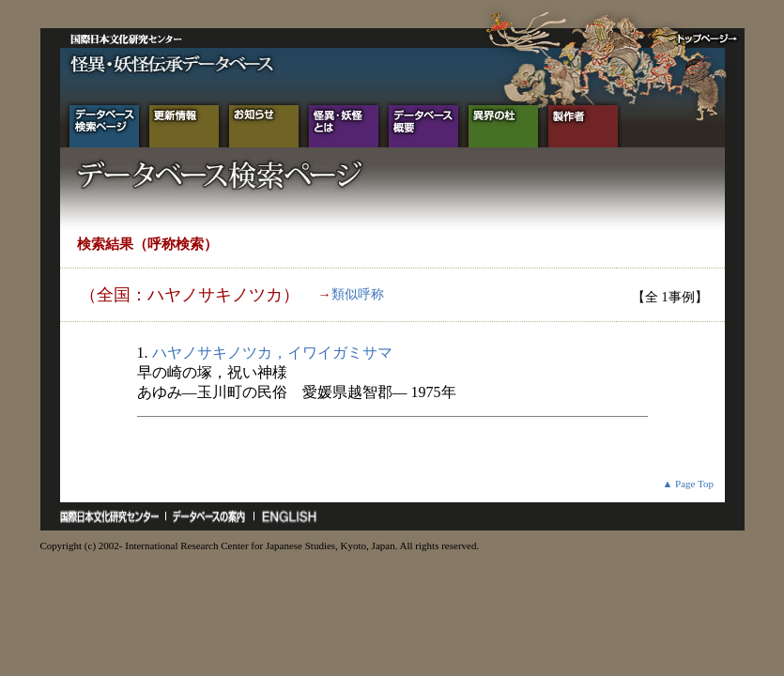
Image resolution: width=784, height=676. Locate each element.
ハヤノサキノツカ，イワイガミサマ (272, 353)
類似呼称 (358, 294)
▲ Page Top (688, 484)
